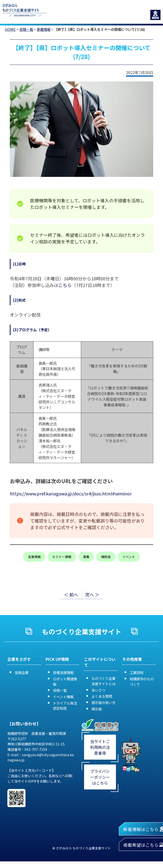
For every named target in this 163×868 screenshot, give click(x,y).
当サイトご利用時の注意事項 (100, 747)
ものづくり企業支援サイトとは (103, 681)
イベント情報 (63, 697)
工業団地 (137, 672)
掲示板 (97, 709)
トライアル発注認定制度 (65, 706)
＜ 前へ (71, 594)
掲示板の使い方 (103, 702)
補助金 (106, 557)
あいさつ (98, 690)
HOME (10, 29)
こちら (65, 285)
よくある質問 (102, 696)
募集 (86, 557)
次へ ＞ (92, 594)
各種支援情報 (63, 672)
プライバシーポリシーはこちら (100, 777)
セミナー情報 (62, 557)
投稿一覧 (26, 29)
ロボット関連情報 (65, 681)
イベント (129, 557)
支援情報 (34, 557)
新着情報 (44, 29)
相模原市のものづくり (142, 681)
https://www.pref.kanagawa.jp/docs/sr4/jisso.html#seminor (71, 493)
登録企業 (22, 672)
